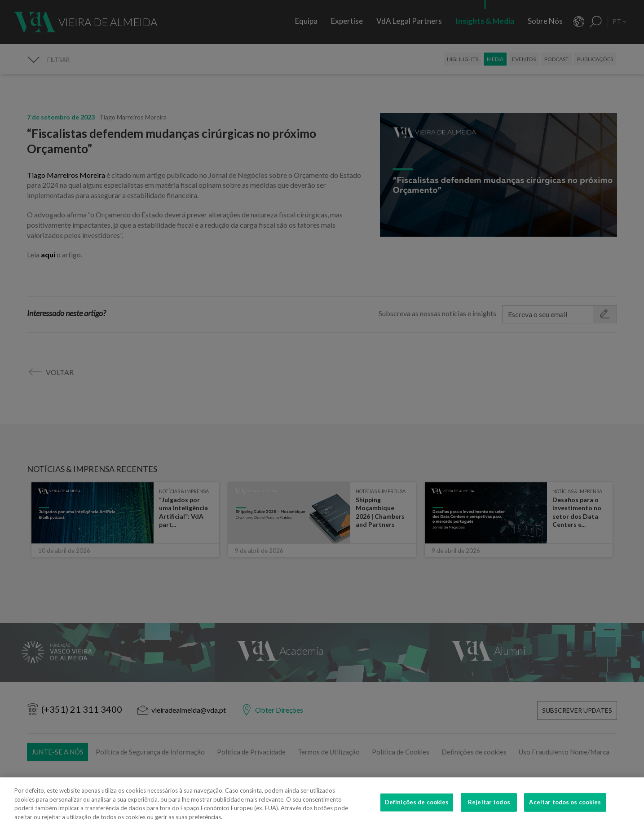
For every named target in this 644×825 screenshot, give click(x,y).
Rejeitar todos (489, 811)
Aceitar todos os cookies (565, 811)
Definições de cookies (417, 811)
